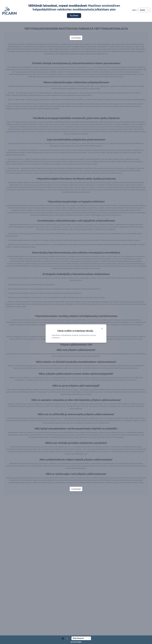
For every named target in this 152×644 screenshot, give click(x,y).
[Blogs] (66, 638)
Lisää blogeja (76, 38)
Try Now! (74, 16)
